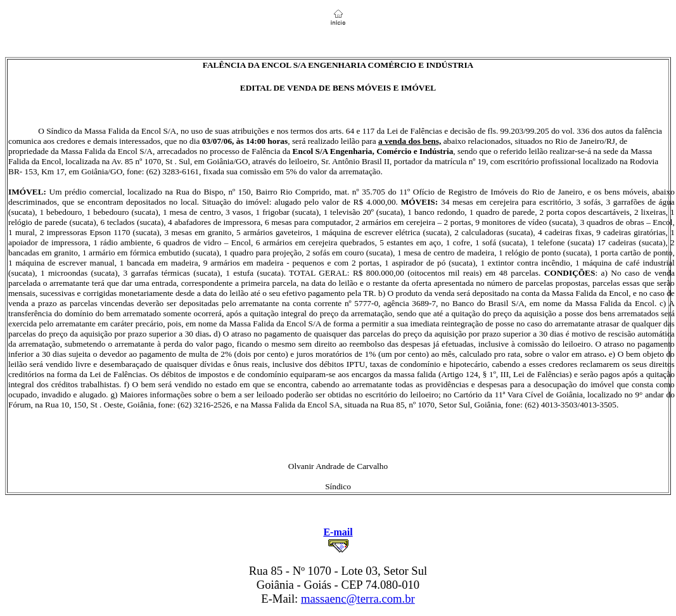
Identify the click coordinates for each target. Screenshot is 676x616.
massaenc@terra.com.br (358, 599)
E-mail (338, 532)
